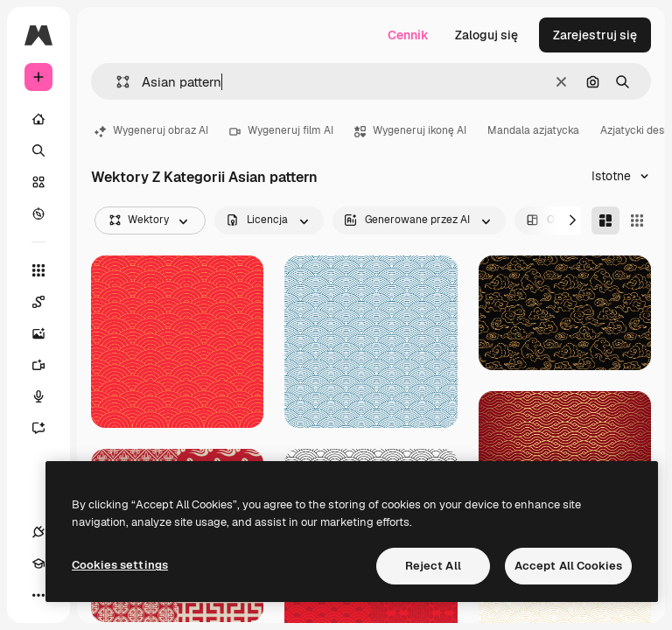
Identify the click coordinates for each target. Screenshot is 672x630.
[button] (116, 82)
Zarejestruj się (595, 35)
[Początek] (38, 119)
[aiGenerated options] (419, 220)
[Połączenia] (38, 532)
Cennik (408, 35)
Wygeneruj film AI (281, 130)
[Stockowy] (38, 182)
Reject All (433, 566)
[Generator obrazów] (47, 333)
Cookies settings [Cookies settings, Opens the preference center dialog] (120, 565)
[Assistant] (47, 428)
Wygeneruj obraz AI (151, 130)
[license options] (269, 220)
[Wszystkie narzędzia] (38, 270)
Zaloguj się (486, 35)
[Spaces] (47, 302)
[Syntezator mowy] (47, 396)
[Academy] (38, 563)
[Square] (637, 220)
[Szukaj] (38, 150)
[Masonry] (605, 220)
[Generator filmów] (47, 365)
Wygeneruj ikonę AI (410, 130)
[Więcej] (38, 595)
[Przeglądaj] (38, 213)
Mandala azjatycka (533, 130)
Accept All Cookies (568, 566)
